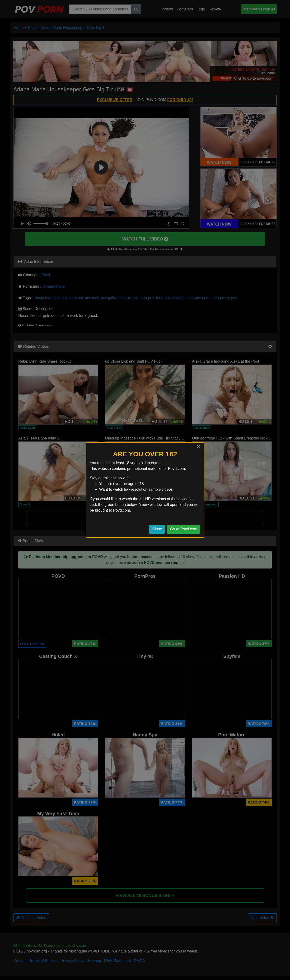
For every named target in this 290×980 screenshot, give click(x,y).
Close (157, 529)
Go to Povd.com (184, 529)
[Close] (199, 446)
